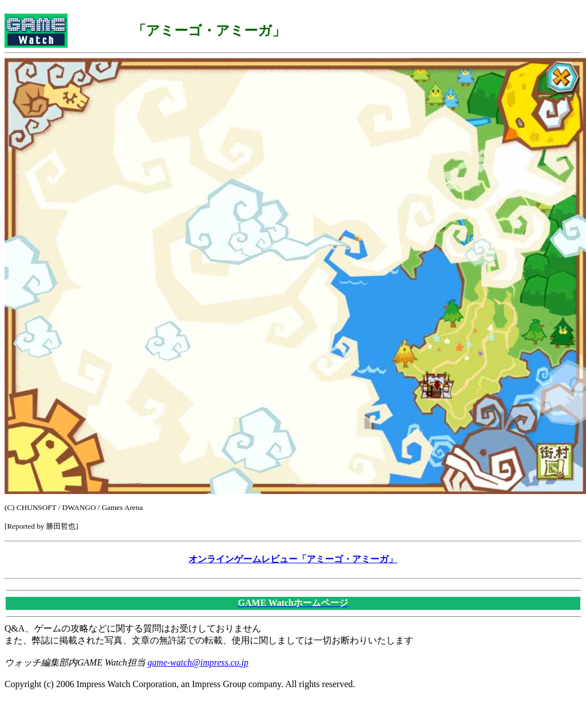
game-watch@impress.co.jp (198, 662)
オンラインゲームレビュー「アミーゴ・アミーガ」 (293, 559)
